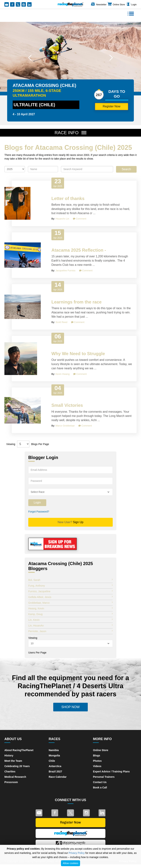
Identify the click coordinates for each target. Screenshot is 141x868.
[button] (30, 58)
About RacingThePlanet (19, 750)
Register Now (111, 106)
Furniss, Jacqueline (70, 591)
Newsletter (98, 5)
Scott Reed (61, 322)
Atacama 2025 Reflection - (79, 250)
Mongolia (54, 756)
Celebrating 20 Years (17, 766)
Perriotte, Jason (70, 631)
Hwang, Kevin (70, 608)
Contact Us (100, 782)
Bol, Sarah (70, 580)
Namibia (54, 750)
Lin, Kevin (70, 620)
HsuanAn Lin (62, 219)
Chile (52, 761)
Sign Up (71, 522)
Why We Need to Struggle (78, 354)
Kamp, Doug (70, 614)
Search (126, 169)
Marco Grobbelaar (65, 426)
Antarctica (55, 766)
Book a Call (100, 787)
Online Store (116, 5)
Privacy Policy (77, 853)
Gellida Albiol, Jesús (70, 597)
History (9, 756)
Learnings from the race (76, 302)
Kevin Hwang (63, 374)
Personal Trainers (104, 777)
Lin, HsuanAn (70, 625)
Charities (10, 771)
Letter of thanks (68, 198)
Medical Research (15, 777)
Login (131, 5)
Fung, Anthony (70, 585)
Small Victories (67, 405)
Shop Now (70, 707)
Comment (80, 219)
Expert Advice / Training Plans (111, 771)
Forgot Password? (39, 512)
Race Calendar (58, 777)
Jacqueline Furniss (65, 270)
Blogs (96, 756)
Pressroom (11, 782)
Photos (97, 761)
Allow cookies (71, 863)
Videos (97, 766)
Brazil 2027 (55, 771)
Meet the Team (13, 761)
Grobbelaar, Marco (70, 603)
